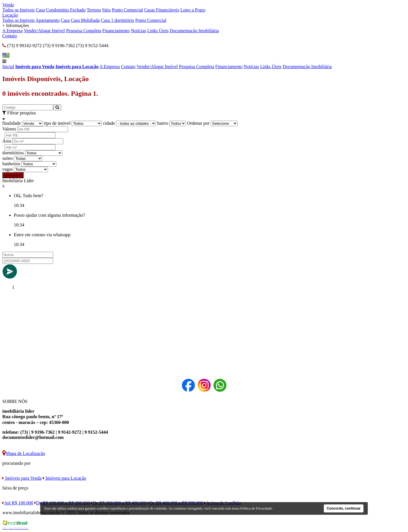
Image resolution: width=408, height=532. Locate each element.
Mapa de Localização (24, 453)
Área (7, 141)
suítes (7, 158)
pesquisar (13, 175)
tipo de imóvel (57, 123)
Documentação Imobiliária (194, 31)
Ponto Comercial (127, 10)
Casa (40, 10)
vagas (7, 169)
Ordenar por (198, 123)
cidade (109, 123)
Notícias (138, 31)
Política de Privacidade (256, 508)
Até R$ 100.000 (18, 503)
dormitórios (13, 153)
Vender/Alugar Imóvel (44, 31)
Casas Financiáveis (161, 10)
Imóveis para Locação (77, 67)
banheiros (11, 164)
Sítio (106, 10)
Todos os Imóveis (19, 10)
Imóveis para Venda (35, 67)
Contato (10, 36)
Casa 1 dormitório (118, 20)
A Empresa (12, 31)
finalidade (11, 123)
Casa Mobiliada (85, 20)
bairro (163, 123)
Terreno (94, 10)
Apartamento (48, 20)
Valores (9, 129)
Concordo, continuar (344, 508)
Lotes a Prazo (193, 10)
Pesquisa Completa (84, 31)
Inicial (8, 67)
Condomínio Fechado (66, 10)
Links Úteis (158, 31)
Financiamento (116, 31)
